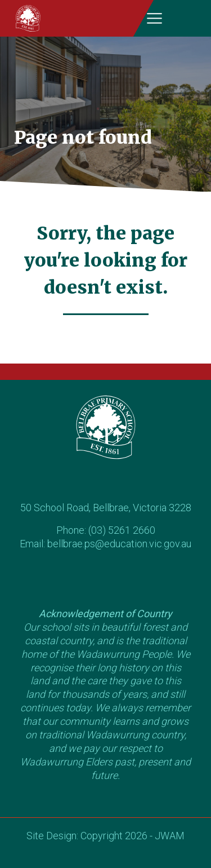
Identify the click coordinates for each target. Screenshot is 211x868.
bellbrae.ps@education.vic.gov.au (119, 544)
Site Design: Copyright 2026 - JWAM (105, 836)
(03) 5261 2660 (122, 530)
